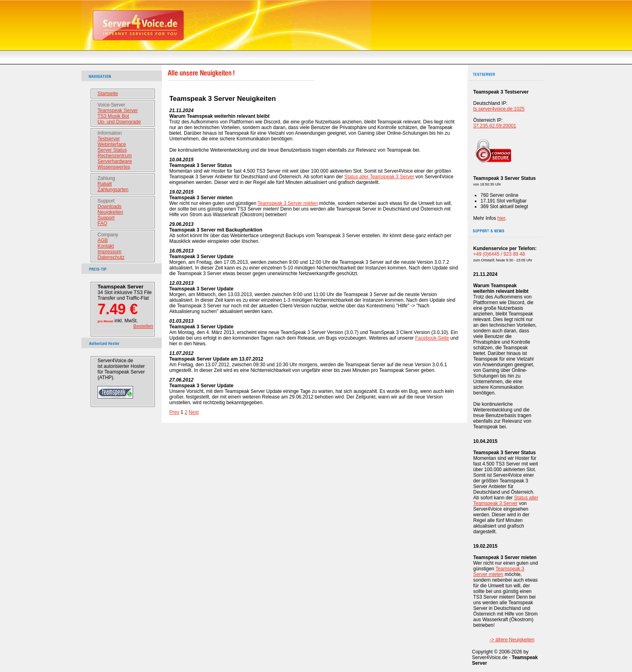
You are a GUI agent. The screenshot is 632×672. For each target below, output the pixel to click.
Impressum (109, 252)
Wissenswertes (114, 167)
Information (110, 133)
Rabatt (105, 184)
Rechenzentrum (115, 156)
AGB (103, 240)
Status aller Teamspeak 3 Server (379, 177)
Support (106, 201)
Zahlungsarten (113, 190)
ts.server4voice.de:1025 (499, 109)
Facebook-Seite (432, 338)
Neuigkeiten (110, 212)
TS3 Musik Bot (113, 116)
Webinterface (112, 144)
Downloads (109, 207)
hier (501, 218)
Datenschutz (111, 257)
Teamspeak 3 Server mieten (288, 203)
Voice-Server (111, 105)
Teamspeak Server (118, 111)
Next (194, 412)
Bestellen (143, 326)
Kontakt (106, 246)
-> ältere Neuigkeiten (512, 640)
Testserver (109, 139)
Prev (174, 412)
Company (108, 235)
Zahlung (106, 178)
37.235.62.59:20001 (495, 126)
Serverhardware (115, 161)
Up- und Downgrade (119, 122)
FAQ (102, 223)
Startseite (108, 94)
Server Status (112, 150)
